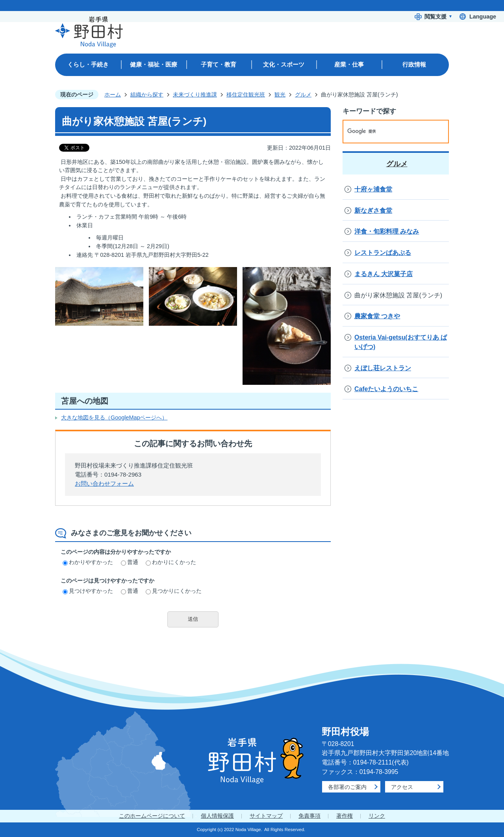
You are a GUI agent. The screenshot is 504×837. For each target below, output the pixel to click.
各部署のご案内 (347, 787)
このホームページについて (152, 816)
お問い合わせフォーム (104, 483)
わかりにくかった (171, 562)
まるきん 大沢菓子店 (384, 274)
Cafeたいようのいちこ (386, 389)
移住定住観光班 (246, 95)
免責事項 (309, 816)
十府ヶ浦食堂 (373, 189)
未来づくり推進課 (195, 95)
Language (483, 17)
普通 (130, 562)
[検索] (387, 132)
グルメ (303, 95)
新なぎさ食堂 (373, 211)
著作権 (345, 816)
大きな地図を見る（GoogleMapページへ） (114, 418)
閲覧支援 (435, 17)
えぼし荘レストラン (383, 368)
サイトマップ (266, 816)
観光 (280, 95)
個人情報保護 (217, 816)
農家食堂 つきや (377, 316)
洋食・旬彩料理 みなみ (387, 231)
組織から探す (147, 95)
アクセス (402, 787)
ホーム (113, 95)
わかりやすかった (88, 562)
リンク (377, 816)
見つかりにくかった (174, 591)
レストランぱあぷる (383, 253)
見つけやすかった (88, 591)
